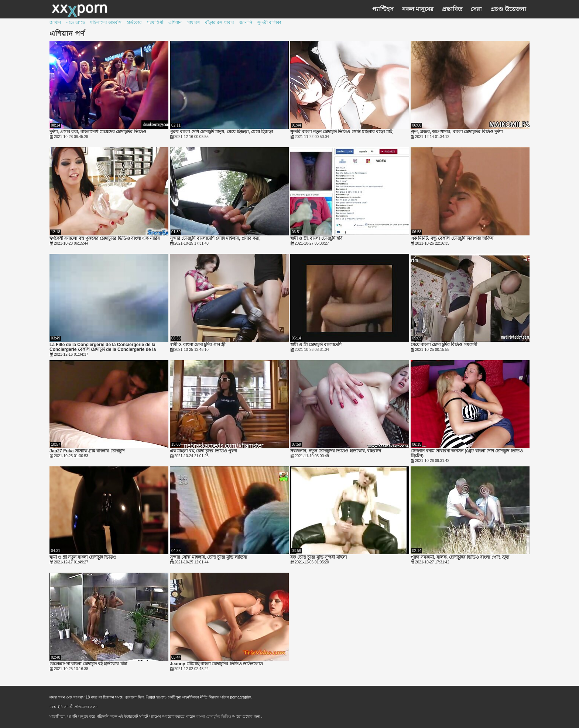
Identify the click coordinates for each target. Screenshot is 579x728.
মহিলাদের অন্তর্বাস (106, 23)
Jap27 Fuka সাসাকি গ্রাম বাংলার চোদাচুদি (87, 451)
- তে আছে (76, 23)
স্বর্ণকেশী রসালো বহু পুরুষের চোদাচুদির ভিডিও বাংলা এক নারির (105, 239)
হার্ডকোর (134, 23)
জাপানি (246, 23)
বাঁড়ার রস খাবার (220, 23)
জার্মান (55, 23)
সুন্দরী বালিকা (269, 23)
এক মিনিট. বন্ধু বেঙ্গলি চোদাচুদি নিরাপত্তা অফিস (452, 239)
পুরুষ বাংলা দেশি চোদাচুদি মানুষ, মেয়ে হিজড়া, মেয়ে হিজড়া (221, 132)
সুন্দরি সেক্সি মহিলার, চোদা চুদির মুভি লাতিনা (208, 557)
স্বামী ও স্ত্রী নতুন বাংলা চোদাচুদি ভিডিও (83, 557)
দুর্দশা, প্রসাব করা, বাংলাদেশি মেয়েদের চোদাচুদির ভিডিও (98, 132)
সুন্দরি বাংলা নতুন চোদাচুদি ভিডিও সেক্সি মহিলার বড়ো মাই (341, 132)
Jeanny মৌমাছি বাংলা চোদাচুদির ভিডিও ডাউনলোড (216, 664)
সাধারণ (193, 23)
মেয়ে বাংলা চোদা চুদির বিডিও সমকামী (444, 345)
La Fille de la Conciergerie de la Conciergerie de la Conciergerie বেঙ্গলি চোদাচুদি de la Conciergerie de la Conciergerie (103, 347)
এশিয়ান (175, 23)
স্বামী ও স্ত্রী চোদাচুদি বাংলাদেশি (316, 345)
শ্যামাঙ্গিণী (155, 23)
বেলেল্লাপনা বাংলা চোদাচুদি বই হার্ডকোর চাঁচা (88, 664)
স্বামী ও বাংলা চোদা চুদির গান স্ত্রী (198, 345)
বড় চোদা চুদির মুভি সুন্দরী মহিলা (318, 557)
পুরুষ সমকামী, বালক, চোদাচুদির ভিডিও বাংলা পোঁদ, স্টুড (460, 557)
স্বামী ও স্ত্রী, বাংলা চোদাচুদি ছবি (316, 239)
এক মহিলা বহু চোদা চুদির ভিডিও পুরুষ (203, 451)
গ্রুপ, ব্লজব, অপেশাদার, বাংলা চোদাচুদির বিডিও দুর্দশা (457, 132)
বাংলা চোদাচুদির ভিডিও (214, 716)
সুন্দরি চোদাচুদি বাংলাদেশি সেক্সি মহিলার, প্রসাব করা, (215, 239)
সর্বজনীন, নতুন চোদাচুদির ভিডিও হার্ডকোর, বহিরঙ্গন (336, 451)
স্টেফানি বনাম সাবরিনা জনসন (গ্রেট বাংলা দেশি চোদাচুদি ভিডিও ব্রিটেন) (467, 453)
